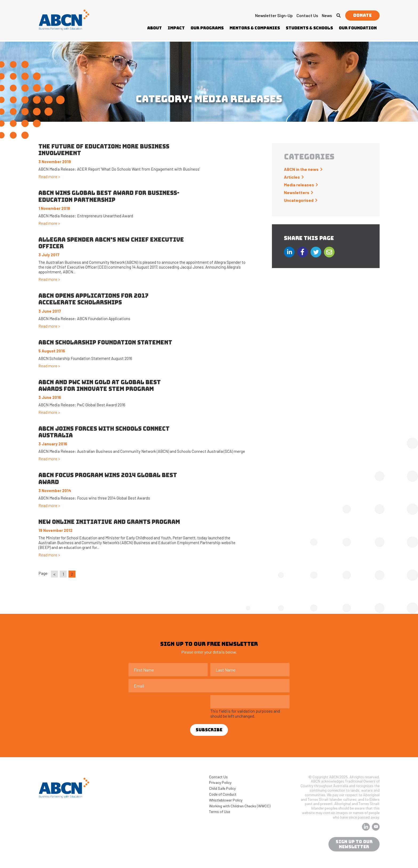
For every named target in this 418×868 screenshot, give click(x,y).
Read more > (49, 176)
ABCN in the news (301, 169)
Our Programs (207, 28)
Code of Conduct (223, 794)
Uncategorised (299, 200)
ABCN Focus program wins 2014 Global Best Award (108, 478)
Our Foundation (358, 28)
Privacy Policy (220, 782)
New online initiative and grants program (109, 522)
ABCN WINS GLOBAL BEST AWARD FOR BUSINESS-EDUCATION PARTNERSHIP (109, 196)
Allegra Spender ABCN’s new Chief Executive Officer (111, 243)
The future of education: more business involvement (104, 150)
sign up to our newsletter (354, 844)
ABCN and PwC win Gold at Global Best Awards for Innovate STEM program (100, 386)
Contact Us (307, 15)
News (327, 15)
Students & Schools (309, 28)
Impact (176, 28)
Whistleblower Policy (226, 800)
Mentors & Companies (255, 28)
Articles (292, 177)
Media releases (299, 185)
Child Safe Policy (222, 788)
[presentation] (169, 705)
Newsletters (297, 192)
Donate (362, 15)
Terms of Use (220, 812)
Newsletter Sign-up (274, 15)
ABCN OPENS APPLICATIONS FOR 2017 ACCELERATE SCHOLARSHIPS (93, 299)
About (154, 28)
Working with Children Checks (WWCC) (240, 806)
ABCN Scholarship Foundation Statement (105, 342)
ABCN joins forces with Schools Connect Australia (104, 432)
